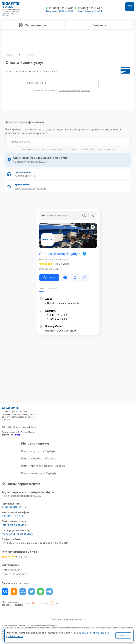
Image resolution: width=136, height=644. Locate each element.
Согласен (123, 635)
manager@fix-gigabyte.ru (18, 534)
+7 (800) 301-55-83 (61, 8)
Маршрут (49, 278)
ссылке (17, 435)
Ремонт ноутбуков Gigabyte (38, 451)
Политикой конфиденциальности (75, 90)
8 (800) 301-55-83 (13, 516)
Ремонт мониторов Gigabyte (39, 473)
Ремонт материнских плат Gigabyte (43, 466)
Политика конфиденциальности (68, 619)
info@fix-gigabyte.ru (15, 525)
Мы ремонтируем (33, 25)
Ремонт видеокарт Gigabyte (39, 458)
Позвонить (99, 25)
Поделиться (5, 592)
